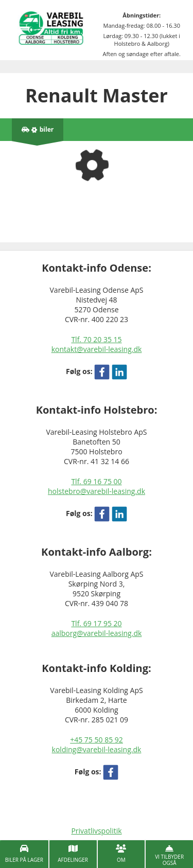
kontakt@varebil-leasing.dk (97, 349)
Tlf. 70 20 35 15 (96, 339)
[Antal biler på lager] (38, 130)
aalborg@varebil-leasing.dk (97, 633)
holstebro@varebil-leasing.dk (97, 491)
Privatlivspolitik (96, 831)
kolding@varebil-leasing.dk (97, 749)
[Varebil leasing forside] (51, 27)
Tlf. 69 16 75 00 (96, 481)
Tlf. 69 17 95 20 (96, 623)
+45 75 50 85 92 (97, 740)
